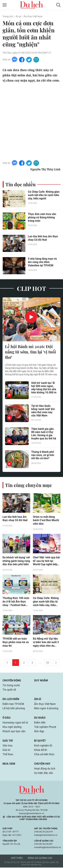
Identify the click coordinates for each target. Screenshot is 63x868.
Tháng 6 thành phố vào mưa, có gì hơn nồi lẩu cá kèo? (43, 455)
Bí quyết (40, 741)
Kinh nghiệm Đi (43, 746)
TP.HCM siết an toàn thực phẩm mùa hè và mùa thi (16, 643)
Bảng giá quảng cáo (40, 858)
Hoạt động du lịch (45, 769)
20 (48, 663)
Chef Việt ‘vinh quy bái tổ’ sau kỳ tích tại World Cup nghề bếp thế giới (46, 561)
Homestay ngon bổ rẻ (15, 723)
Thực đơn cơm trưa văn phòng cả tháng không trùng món (42, 217)
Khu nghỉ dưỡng (12, 727)
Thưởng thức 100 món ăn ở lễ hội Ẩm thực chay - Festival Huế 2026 (16, 602)
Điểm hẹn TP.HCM (13, 704)
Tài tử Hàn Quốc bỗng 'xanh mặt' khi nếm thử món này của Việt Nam (43, 411)
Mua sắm (9, 764)
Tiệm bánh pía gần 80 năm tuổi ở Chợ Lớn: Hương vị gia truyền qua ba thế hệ (44, 434)
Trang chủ (8, 16)
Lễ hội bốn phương (14, 709)
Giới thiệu (17, 858)
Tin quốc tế (9, 690)
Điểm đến (40, 723)
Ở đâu (7, 718)
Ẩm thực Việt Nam (33, 16)
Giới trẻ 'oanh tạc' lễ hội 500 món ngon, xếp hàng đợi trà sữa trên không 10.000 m (44, 388)
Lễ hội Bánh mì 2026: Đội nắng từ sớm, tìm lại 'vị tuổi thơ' (30, 352)
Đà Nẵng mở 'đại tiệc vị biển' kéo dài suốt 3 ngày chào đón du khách (46, 643)
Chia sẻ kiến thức (44, 755)
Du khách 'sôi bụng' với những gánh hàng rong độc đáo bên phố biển (16, 561)
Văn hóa (7, 746)
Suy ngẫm (41, 681)
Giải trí (8, 741)
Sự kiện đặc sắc (44, 773)
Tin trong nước (11, 686)
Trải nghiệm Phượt (45, 727)
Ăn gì (18, 16)
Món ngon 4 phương (46, 709)
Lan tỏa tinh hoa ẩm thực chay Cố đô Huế (43, 238)
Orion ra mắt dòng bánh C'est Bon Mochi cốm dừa (46, 521)
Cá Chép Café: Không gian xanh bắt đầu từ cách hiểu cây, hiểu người (44, 195)
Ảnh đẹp (39, 732)
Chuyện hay (42, 764)
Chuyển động (12, 681)
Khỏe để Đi (41, 750)
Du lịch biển (11, 700)
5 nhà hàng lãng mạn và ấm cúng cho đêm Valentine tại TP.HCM (42, 262)
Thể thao (8, 755)
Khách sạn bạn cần (14, 732)
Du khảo (40, 718)
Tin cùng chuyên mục (28, 485)
